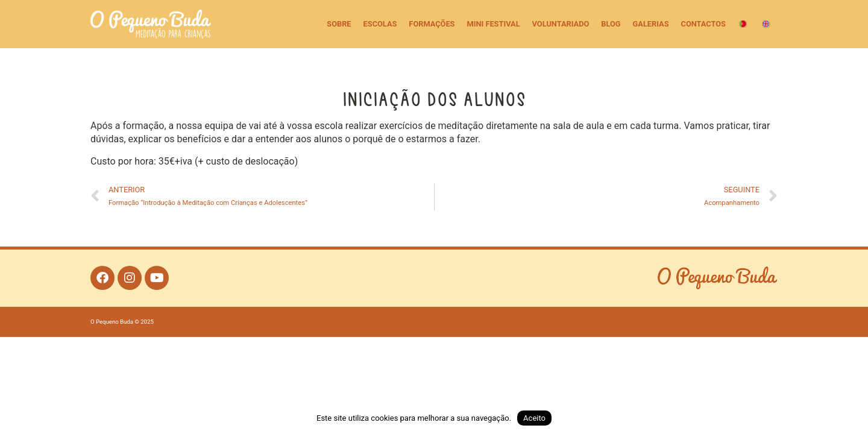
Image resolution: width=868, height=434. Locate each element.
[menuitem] (743, 24)
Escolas (380, 24)
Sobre (339, 24)
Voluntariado (561, 24)
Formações (432, 24)
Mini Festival (493, 24)
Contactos (703, 24)
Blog (611, 24)
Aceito (534, 418)
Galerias (651, 24)
